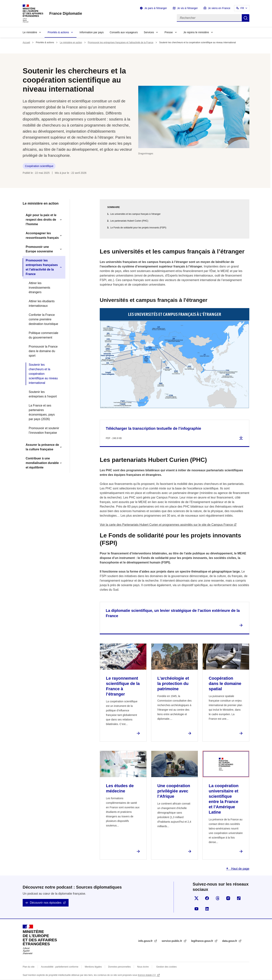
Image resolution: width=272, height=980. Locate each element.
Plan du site (29, 967)
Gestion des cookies (166, 967)
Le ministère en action (71, 43)
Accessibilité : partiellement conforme (60, 967)
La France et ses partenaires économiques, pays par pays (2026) (42, 412)
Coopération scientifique (39, 166)
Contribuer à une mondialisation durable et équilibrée (42, 463)
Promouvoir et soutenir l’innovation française (44, 430)
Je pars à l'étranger (156, 8)
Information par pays (92, 32)
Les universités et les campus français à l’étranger (135, 214)
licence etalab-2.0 (147, 975)
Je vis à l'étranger (187, 8)
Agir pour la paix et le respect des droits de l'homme (41, 220)
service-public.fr (172, 941)
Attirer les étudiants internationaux (42, 303)
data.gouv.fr (230, 941)
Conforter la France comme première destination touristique (43, 319)
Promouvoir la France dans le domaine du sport (43, 351)
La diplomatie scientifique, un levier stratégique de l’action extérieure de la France (173, 613)
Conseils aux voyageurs (124, 32)
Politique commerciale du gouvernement (44, 335)
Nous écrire (143, 967)
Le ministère (30, 32)
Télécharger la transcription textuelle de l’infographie (153, 428)
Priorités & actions (58, 32)
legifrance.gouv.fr (202, 941)
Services (149, 32)
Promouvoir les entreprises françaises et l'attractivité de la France (121, 43)
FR (242, 8)
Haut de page (240, 869)
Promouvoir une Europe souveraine (39, 249)
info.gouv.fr (146, 941)
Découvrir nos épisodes (46, 903)
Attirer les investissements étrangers (39, 288)
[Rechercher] (209, 18)
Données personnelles (119, 967)
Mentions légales (93, 967)
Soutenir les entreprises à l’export (43, 394)
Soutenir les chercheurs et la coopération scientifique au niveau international (43, 374)
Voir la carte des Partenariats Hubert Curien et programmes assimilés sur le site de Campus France (166, 525)
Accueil (26, 43)
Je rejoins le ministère (196, 32)
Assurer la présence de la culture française (42, 447)
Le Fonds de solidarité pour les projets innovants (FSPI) (138, 228)
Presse (169, 32)
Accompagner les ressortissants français (42, 235)
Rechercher (246, 18)
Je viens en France (219, 8)
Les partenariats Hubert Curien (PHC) (129, 221)
